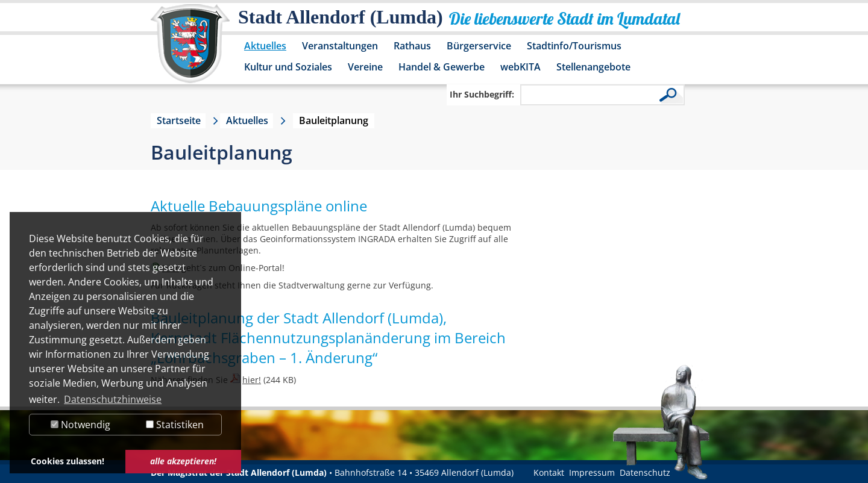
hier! (252, 380)
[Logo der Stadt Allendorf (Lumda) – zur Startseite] (190, 49)
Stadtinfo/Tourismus (574, 46)
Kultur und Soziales (288, 67)
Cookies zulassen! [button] (68, 461)
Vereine (365, 67)
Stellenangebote (593, 67)
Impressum (592, 472)
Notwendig (80, 425)
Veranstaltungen (340, 46)
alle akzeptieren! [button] (183, 461)
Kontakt (549, 472)
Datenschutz (645, 472)
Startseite (179, 120)
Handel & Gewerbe (442, 67)
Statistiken (175, 425)
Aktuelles (265, 46)
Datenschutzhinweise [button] (113, 399)
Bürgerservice (479, 46)
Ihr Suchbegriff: (482, 94)
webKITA (520, 67)
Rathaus (412, 46)
